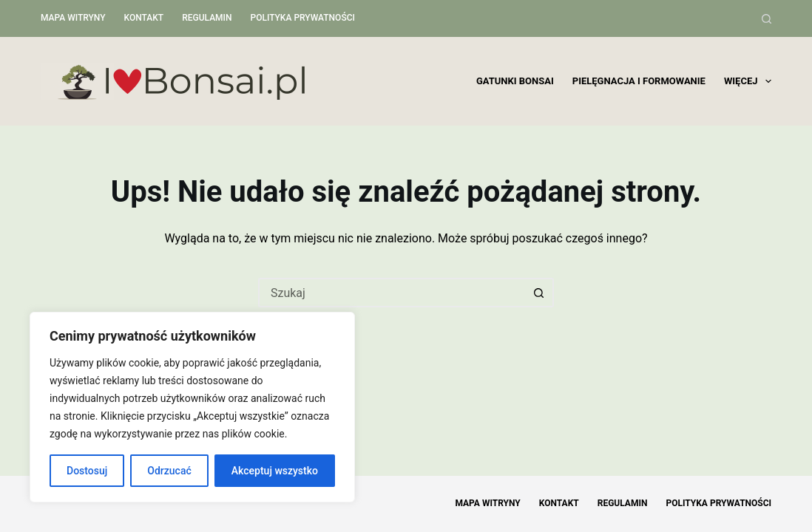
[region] (192, 407)
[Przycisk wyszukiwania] (539, 293)
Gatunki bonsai (515, 81)
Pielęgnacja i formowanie (639, 81)
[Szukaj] (767, 19)
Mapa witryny (73, 18)
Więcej (748, 81)
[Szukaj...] (391, 293)
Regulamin (207, 18)
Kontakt (144, 18)
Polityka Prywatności (303, 18)
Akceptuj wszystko (275, 471)
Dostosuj (87, 471)
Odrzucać (169, 471)
